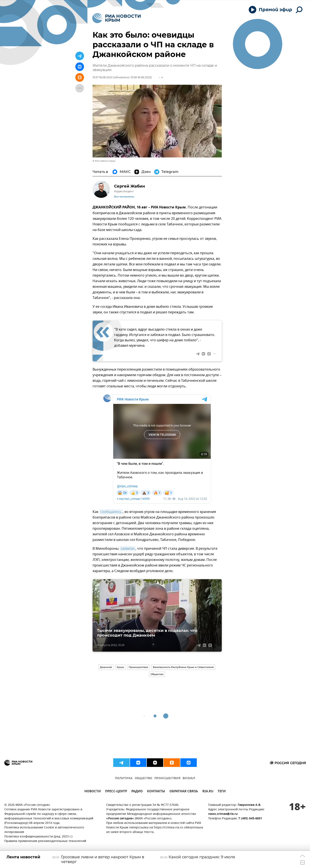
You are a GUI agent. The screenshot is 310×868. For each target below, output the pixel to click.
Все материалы (124, 197)
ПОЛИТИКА (124, 778)
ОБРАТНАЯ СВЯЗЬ (184, 792)
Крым (120, 667)
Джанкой (106, 667)
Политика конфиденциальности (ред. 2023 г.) (38, 837)
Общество (157, 674)
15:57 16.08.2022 (103, 77)
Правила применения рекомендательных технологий (45, 841)
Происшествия (138, 667)
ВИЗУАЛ (189, 778)
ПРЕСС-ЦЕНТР (116, 792)
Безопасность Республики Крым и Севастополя (183, 667)
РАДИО (137, 792)
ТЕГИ (222, 792)
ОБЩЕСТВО (143, 778)
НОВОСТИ (93, 792)
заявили (127, 549)
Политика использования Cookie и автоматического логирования (44, 830)
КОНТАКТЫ (156, 792)
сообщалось (111, 512)
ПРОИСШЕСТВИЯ (167, 778)
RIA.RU (208, 792)
